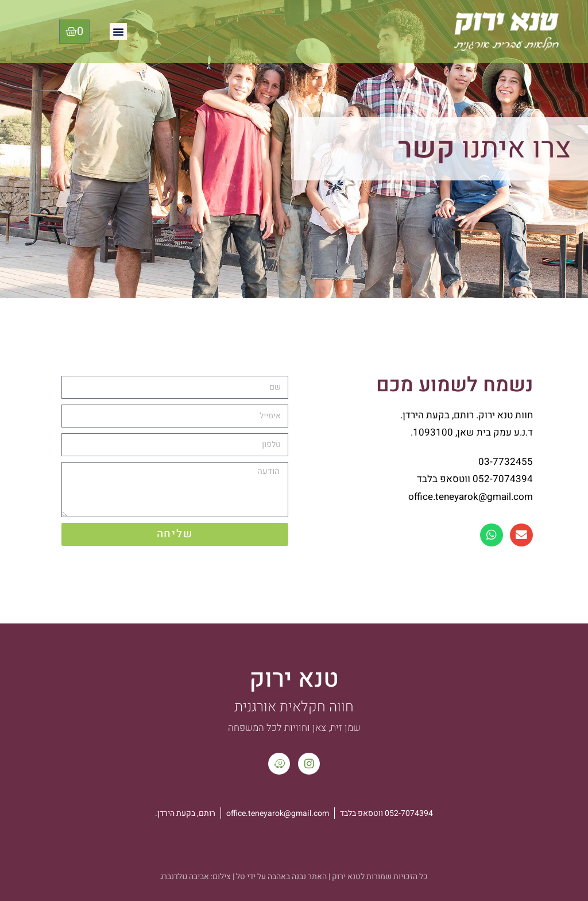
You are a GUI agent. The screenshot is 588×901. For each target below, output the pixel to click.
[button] (118, 32)
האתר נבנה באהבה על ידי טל (281, 877)
